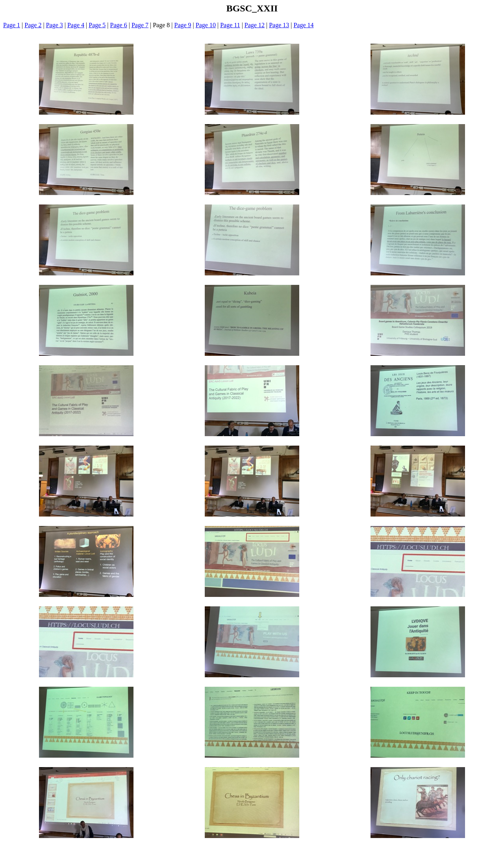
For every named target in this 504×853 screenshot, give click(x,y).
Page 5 (97, 25)
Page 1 (12, 25)
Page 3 (55, 25)
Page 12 (255, 25)
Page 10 (206, 25)
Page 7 (140, 25)
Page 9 (183, 25)
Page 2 (33, 25)
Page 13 (279, 25)
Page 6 (119, 25)
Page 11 (230, 25)
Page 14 (303, 25)
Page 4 (76, 25)
